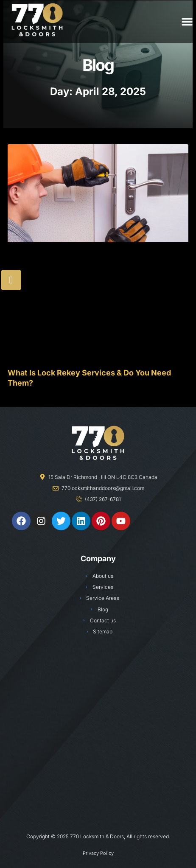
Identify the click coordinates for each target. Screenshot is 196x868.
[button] (187, 22)
